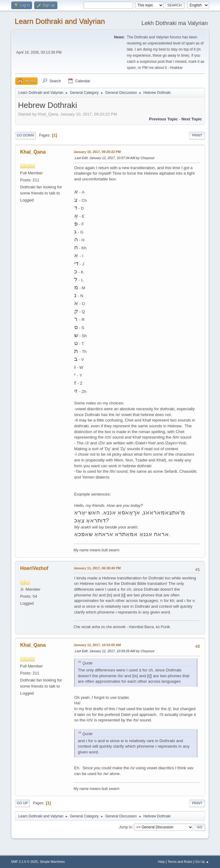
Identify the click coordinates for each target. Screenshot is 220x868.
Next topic (192, 119)
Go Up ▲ (202, 862)
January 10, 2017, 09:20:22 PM (97, 152)
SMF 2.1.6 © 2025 (24, 862)
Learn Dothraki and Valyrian (60, 21)
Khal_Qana (33, 152)
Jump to (126, 827)
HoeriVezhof (34, 568)
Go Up (22, 803)
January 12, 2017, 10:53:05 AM (97, 645)
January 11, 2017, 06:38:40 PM (97, 568)
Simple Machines (52, 862)
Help (161, 862)
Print (197, 135)
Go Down (25, 135)
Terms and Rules (180, 862)
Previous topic (163, 119)
